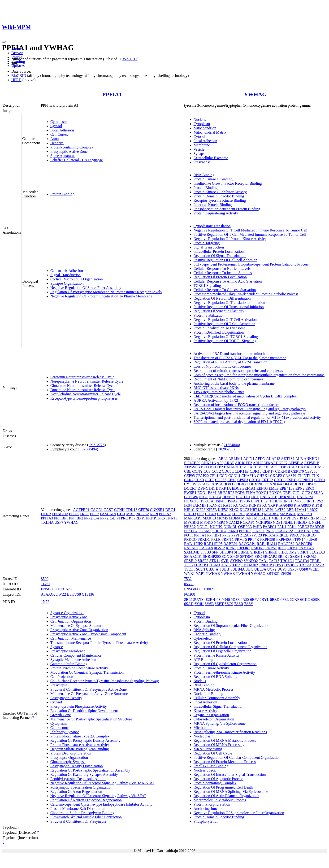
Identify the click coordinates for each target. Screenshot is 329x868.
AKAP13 (273, 459)
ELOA (74, 514)
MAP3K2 (271, 514)
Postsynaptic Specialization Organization (81, 787)
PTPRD (135, 518)
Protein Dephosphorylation (71, 753)
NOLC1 (203, 527)
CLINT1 (304, 476)
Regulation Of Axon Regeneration (76, 792)
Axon (55, 139)
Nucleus (200, 120)
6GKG (305, 600)
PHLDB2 (219, 531)
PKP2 (270, 531)
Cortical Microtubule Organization (77, 279)
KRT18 (256, 510)
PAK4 (292, 527)
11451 (45, 584)
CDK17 (268, 471)
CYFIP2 (190, 484)
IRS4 (188, 505)
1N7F (45, 602)
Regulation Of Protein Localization (220, 277)
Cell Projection (62, 677)
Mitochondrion (205, 128)
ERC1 (84, 514)
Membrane (202, 145)
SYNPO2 (251, 561)
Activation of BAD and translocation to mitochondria (234, 354)
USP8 (304, 569)
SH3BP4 (226, 552)
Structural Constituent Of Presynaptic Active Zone (89, 689)
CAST (108, 510)
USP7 (59, 522)
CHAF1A (249, 476)
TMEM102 (250, 565)
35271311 (130, 59)
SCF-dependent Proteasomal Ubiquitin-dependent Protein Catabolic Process (251, 264)
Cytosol (56, 126)
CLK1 (316, 476)
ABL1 (223, 459)
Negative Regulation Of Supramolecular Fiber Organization (239, 813)
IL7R (279, 501)
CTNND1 (306, 480)
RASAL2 (191, 548)
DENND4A (273, 484)
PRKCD (296, 535)
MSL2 (321, 518)
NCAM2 (232, 522)
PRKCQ (190, 539)
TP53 (279, 565)
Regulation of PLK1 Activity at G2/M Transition (230, 362)
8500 (45, 579)
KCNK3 (255, 505)
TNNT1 (172, 518)
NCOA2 (143, 514)
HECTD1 (243, 497)
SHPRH (271, 552)
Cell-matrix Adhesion (67, 271)
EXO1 (202, 493)
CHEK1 (263, 476)
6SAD (189, 604)
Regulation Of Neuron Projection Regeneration (86, 800)
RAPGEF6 (304, 544)
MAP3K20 (288, 514)
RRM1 (292, 548)
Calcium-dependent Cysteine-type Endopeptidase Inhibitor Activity (101, 804)
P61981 (190, 594)
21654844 (231, 445)
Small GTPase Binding (211, 766)
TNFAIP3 (266, 565)
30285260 (226, 449)
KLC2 (234, 510)
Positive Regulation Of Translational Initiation (229, 307)
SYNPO (236, 561)
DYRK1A (223, 488)
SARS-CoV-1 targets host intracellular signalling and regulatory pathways (250, 409)
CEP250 (311, 471)
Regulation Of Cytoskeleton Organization (225, 664)
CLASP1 (290, 476)
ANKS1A (208, 463)
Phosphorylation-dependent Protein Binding (227, 209)
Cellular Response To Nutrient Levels (222, 268)
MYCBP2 (192, 522)
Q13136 (88, 594)
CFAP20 (202, 476)
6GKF (294, 600)
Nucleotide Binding (208, 694)
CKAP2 (276, 476)
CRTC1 (255, 480)
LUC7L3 (238, 514)
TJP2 (236, 565)
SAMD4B (192, 552)
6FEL (285, 600)
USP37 (293, 569)
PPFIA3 (47, 518)
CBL (188, 471)
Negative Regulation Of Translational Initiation (229, 303)
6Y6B (209, 604)
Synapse (200, 154)
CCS (207, 471)
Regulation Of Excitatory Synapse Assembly (84, 774)
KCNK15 (240, 505)
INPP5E (299, 501)
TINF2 (226, 565)
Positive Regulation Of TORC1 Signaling (225, 341)
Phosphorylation (206, 821)
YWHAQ (258, 574)
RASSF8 (206, 548)
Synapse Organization (67, 283)
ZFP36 (286, 574)
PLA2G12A (284, 531)
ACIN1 (249, 459)
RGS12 (219, 548)
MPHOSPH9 (293, 518)
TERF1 (315, 561)
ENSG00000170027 (199, 589)
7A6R (239, 604)
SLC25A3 (317, 552)
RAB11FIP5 (213, 544)
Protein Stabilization (209, 315)
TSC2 (198, 569)
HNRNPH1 (287, 497)
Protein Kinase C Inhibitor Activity (220, 192)
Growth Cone (61, 715)
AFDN (260, 459)
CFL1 (214, 476)
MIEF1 (277, 518)
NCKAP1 (247, 522)
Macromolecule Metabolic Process (220, 800)
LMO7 (312, 510)
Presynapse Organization (69, 757)
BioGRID (19, 76)
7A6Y (249, 604)
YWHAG (255, 94)
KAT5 (228, 505)
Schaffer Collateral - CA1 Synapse (77, 160)
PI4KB (233, 531)
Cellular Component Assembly (217, 698)
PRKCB (282, 535)
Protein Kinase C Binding (213, 179)
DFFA (288, 484)
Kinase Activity (205, 711)
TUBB (224, 569)
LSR (200, 514)
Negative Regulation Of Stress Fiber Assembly (86, 288)
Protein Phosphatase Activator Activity (80, 745)
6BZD (275, 600)
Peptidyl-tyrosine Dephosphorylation (78, 779)
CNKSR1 (157, 510)
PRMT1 (228, 539)
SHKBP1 (257, 552)
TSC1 (188, 569)
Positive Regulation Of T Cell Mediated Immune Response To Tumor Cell (250, 234)
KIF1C (189, 510)
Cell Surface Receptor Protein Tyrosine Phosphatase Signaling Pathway (105, 681)
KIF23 (200, 510)
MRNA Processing (208, 749)
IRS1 (310, 501)
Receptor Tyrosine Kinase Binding (220, 200)
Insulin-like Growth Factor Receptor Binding (228, 183)
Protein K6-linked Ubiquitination (219, 332)
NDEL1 (289, 522)
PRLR (216, 539)
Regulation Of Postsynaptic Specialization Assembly (90, 770)
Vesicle (199, 149)
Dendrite (57, 143)
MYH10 (206, 522)
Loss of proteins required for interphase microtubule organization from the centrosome (259, 375)
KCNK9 (268, 505)
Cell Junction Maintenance (71, 638)
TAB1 (263, 561)
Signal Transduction (65, 275)
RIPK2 (231, 548)
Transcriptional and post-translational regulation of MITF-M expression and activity (257, 417)
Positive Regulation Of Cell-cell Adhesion (225, 260)
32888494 (89, 449)
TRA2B (318, 565)
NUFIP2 (216, 527)
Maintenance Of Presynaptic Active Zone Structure (89, 694)
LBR (290, 510)
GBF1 (287, 493)
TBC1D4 (302, 561)
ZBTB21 (273, 574)
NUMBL (230, 527)
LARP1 (268, 510)
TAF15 (274, 561)
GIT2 (306, 493)
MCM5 (222, 518)
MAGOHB (255, 514)
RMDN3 (258, 548)
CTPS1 (320, 480)
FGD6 (240, 493)
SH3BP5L (242, 552)
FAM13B (215, 493)
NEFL (316, 522)
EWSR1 (190, 493)
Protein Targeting (207, 243)
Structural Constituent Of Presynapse (78, 821)
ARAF (229, 463)
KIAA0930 (302, 505)
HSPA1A (206, 501)
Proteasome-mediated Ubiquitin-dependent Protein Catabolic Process (246, 294)
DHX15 (299, 484)
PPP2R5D (108, 518)
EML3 (274, 488)
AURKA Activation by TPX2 (216, 400)
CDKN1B (283, 471)
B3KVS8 (74, 594)
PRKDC (204, 539)
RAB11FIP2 (193, 544)
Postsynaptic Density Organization (77, 766)
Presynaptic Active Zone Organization (79, 630)
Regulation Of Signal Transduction (220, 256)
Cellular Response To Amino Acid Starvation (228, 281)
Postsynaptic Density (66, 698)
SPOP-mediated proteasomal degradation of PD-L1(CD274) (239, 422)
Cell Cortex (59, 134)
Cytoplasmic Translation (212, 226)
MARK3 (209, 518)
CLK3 (199, 480)
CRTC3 (280, 480)
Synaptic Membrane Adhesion (73, 660)
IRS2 (319, 501)
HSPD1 (257, 501)
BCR (261, 467)
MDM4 (235, 518)
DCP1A (216, 484)
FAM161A (108, 514)
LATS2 (280, 510)
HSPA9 (232, 501)
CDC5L (228, 471)
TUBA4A (211, 569)
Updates (18, 66)
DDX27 (242, 484)
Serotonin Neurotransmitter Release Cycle (82, 377)
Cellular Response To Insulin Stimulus (223, 273)
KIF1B (317, 505)
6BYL (264, 600)
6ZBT (219, 604)
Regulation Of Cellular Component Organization (231, 647)
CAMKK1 (306, 467)
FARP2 (229, 493)
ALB (299, 459)
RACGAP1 (247, 544)
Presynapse (202, 162)
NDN (154, 514)
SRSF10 (190, 561)
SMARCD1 (193, 556)
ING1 (288, 501)
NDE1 (278, 522)
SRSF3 (203, 561)
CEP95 (189, 476)
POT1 (189, 535)
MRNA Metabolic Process (214, 689)
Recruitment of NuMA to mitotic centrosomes (228, 379)
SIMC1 (303, 552)
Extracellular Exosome (211, 158)
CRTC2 (267, 480)
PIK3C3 (245, 531)
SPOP (235, 556)
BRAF (271, 467)
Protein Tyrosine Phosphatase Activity (79, 668)
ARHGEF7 (279, 463)
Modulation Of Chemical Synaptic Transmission (87, 672)
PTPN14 (299, 539)
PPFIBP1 (61, 518)
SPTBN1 (247, 556)
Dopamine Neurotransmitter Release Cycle (83, 390)
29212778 (97, 445)
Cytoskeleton (203, 638)
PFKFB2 (191, 531)
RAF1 (261, 544)
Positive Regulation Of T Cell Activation (224, 324)
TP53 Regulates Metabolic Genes (219, 392)
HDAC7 (228, 497)
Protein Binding (62, 194)
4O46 (226, 600)
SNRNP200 (212, 556)
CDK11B (242, 471)
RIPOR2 (244, 548)
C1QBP (282, 467)
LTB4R (210, 514)
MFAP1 (247, 518)
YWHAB (213, 574)
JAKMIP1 (201, 505)
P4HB (257, 527)
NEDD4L (304, 522)
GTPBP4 (191, 497)
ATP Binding (203, 660)
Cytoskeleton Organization (214, 719)
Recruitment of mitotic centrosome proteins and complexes (238, 371)
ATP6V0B (192, 467)
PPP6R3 (256, 535)
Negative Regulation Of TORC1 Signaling (226, 337)
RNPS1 (271, 548)
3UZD (198, 600)
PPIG (226, 535)
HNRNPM (305, 497)
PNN (316, 531)
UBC (249, 569)
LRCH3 (190, 514)
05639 (189, 584)
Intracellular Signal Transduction (219, 706)
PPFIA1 (112, 94)
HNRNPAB (269, 497)
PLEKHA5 (303, 531)
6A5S (245, 600)
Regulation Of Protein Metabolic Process (225, 762)
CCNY (197, 471)
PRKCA (269, 535)
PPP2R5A (92, 518)
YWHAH (243, 574)
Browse (17, 53)
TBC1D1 (287, 561)
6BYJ (254, 600)
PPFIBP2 (76, 518)
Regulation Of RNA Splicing (215, 677)
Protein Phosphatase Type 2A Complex (80, 736)
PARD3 (303, 527)
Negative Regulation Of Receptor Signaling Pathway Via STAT (98, 796)
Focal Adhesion (62, 130)
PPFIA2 (165, 514)
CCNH (119, 510)
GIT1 (121, 514)
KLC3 (244, 510)
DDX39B (256, 484)
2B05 (188, 600)
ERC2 (94, 514)
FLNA (250, 493)
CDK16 (255, 471)
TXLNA (47, 522)
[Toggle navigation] (4, 42)
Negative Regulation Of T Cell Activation (225, 320)
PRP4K (254, 539)
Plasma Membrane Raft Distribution (78, 809)
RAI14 (272, 544)
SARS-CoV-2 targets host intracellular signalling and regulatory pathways (250, 413)
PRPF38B (268, 539)
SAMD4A (306, 548)
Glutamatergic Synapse (68, 762)
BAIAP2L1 (233, 467)
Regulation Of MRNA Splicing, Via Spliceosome (231, 792)
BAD (205, 467)
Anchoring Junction (209, 809)
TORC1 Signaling (207, 286)
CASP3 (321, 467)
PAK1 (282, 527)
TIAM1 (214, 565)
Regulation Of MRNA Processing (219, 745)
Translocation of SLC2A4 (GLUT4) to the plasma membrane (240, 358)
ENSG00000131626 (56, 589)
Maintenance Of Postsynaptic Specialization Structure (91, 719)
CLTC (210, 480)
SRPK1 (283, 556)
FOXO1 (262, 493)
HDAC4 (215, 497)
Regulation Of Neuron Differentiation (222, 298)
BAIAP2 (216, 467)
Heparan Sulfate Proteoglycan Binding (80, 749)
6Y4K (199, 604)
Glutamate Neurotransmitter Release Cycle (83, 386)
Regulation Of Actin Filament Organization (226, 796)
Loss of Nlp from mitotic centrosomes (222, 366)
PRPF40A (284, 539)
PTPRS (159, 518)
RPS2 (282, 548)
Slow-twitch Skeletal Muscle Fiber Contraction (86, 817)
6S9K (316, 600)
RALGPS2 (286, 544)
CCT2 (216, 471)
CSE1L (292, 480)
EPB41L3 (287, 488)
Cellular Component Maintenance (76, 655)
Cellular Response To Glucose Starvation (225, 290)
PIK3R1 (258, 531)
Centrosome (59, 728)
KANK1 (216, 505)
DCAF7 (204, 484)
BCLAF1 (249, 467)
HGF (255, 497)
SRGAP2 (270, 556)
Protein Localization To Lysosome (219, 328)
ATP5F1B (312, 463)
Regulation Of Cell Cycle (213, 753)
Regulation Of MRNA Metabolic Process (225, 740)
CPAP (232, 480)
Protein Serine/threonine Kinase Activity (224, 672)
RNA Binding (204, 175)
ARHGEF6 (261, 463)
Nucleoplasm (203, 736)
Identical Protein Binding (213, 205)
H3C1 (203, 497)
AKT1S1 (288, 459)
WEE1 (314, 569)
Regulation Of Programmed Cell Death (223, 787)
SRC (258, 556)
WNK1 (190, 574)
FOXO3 (276, 493)
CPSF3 (243, 480)
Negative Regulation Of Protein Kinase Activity (230, 239)
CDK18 (131, 510)
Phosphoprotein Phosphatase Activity (79, 706)
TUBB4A (237, 569)
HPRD (16, 80)
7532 (188, 579)
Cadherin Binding (207, 634)
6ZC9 (229, 604)
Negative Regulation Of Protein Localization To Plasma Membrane (101, 296)
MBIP (131, 514)
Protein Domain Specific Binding (219, 196)
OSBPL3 (245, 527)
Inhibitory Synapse (65, 732)
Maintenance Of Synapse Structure (77, 626)
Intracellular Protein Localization (219, 251)
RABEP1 (231, 544)
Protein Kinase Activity (211, 668)
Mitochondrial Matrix (210, 132)
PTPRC (122, 518)
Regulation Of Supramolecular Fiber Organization (232, 626)
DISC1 (311, 484)
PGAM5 (205, 531)
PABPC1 (270, 527)
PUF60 (312, 539)
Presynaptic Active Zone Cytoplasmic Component (88, 634)
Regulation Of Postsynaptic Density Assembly (85, 740)
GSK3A (317, 493)
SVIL (225, 561)
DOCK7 (190, 488)
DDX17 (229, 484)
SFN (215, 552)
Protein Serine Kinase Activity (217, 655)
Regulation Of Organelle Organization (223, 651)
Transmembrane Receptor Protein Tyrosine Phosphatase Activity (99, 643)
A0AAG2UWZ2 (54, 594)
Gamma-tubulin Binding (69, 664)
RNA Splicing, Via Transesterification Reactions (230, 732)
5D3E (235, 600)
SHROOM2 (287, 552)
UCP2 (272, 569)
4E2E (208, 600)
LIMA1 (301, 510)
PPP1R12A (240, 535)
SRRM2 (310, 556)
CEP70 (144, 510)
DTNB (46, 514)
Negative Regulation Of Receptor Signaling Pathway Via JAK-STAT (102, 783)
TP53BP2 (291, 565)
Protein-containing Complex (72, 147)
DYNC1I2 (60, 514)
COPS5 (221, 480)
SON (225, 556)
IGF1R (268, 501)
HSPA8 (220, 501)
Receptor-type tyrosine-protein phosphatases (84, 398)
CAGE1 (97, 510)
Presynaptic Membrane (68, 651)
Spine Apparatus (63, 156)
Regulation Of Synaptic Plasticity (219, 311)
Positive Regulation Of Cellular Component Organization (237, 757)
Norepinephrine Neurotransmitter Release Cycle (87, 381)
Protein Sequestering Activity (216, 213)
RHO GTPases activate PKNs (216, 388)
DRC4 (170, 510)
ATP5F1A (296, 463)
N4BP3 (219, 522)
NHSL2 (190, 527)
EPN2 (300, 488)
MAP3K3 (304, 514)
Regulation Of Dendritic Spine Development (84, 711)
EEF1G (262, 488)
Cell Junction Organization (71, 621)
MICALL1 (262, 518)
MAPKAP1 (193, 518)
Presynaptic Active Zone (69, 151)
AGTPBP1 (81, 510)
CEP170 (297, 471)
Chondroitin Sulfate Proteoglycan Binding (82, 813)
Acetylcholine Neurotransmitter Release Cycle (86, 394)
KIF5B (212, 510)
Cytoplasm (58, 122)
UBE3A (260, 569)
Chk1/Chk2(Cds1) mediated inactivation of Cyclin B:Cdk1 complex (245, 396)
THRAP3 (201, 565)
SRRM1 (296, 556)
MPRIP (310, 518)
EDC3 (237, 488)
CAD (293, 467)
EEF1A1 (249, 488)
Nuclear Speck (205, 770)
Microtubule (203, 728)
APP (220, 463)
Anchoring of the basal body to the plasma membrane (234, 383)
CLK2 (189, 480)
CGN (223, 476)
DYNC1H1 (206, 488)
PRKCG (310, 535)
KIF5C (223, 510)
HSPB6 (244, 501)
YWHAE (228, 574)
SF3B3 (206, 552)
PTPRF (147, 518)
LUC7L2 (224, 514)
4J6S (217, 600)
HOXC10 (191, 501)
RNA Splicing (204, 630)
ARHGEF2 (243, 463)
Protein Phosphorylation (212, 804)
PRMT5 (241, 539)
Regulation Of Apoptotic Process (219, 779)
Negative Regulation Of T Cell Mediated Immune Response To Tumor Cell (251, 230)
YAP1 (200, 574)
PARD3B (317, 527)
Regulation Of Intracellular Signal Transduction (230, 774)
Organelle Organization (211, 715)
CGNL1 (234, 476)
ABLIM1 (235, 459)
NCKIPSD (264, 522)
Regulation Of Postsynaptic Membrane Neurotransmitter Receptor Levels (106, 292)
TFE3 (188, 565)
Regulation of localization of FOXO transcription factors (236, 405)
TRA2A (305, 565)
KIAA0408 (284, 505)
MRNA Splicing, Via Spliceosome (220, 723)
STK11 (215, 561)
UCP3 (282, 569)
